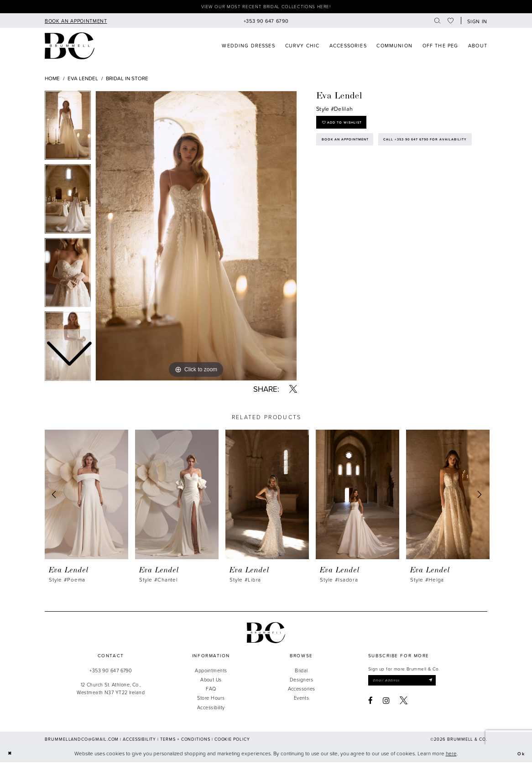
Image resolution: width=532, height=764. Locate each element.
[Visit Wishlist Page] (451, 22)
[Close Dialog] (11, 755)
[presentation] (86, 496)
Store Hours (211, 699)
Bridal (301, 672)
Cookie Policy (232, 741)
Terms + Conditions (185, 741)
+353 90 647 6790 (111, 672)
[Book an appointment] (76, 22)
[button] (476, 22)
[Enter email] (408, 683)
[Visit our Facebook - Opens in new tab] (370, 704)
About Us (211, 681)
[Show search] (437, 22)
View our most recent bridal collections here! (266, 8)
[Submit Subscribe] (442, 683)
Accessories (302, 690)
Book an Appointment (350, 146)
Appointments (211, 672)
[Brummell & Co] (70, 48)
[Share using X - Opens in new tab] (293, 391)
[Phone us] (266, 22)
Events (302, 699)
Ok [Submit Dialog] (520, 755)
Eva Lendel (83, 80)
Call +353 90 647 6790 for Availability (371, 166)
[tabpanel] (196, 238)
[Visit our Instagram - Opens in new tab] (386, 704)
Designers (301, 681)
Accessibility (211, 709)
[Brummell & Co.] (266, 634)
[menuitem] (76, 22)
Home (52, 80)
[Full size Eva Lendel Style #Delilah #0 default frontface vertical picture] (196, 238)
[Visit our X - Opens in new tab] (404, 704)
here (451, 755)
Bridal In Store (127, 80)
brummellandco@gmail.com (82, 741)
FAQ (211, 690)
